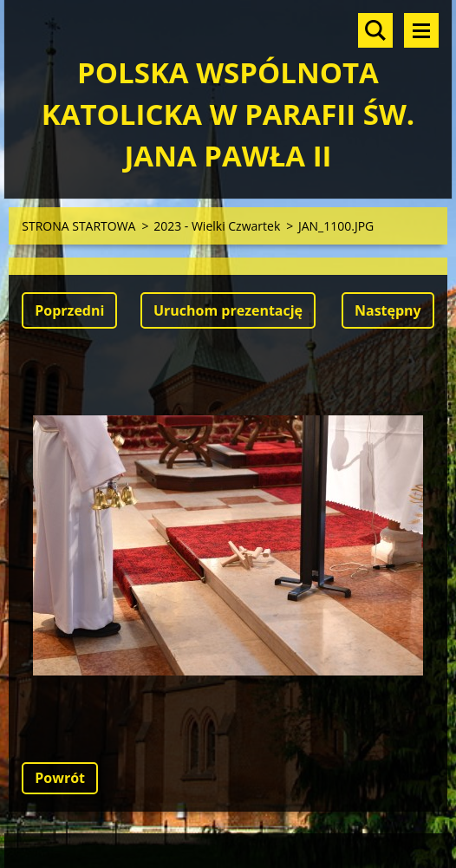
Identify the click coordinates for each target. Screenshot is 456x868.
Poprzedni (69, 310)
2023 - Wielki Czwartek (217, 226)
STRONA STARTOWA (78, 226)
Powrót (60, 778)
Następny (388, 310)
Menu (421, 30)
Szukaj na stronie (375, 30)
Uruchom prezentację (228, 310)
